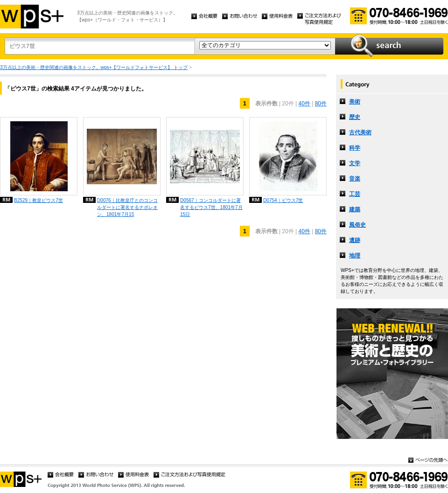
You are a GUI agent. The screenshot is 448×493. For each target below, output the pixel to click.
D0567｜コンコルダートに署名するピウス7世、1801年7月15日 (211, 207)
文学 (355, 163)
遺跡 (355, 240)
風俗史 (357, 225)
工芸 (355, 194)
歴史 (355, 117)
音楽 (355, 179)
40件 (304, 104)
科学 (355, 148)
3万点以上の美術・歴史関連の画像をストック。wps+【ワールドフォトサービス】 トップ (94, 67)
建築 (355, 209)
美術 (355, 102)
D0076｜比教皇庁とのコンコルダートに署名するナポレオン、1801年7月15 (127, 207)
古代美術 (360, 132)
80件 (321, 104)
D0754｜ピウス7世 (283, 200)
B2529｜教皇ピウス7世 (38, 200)
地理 (355, 256)
